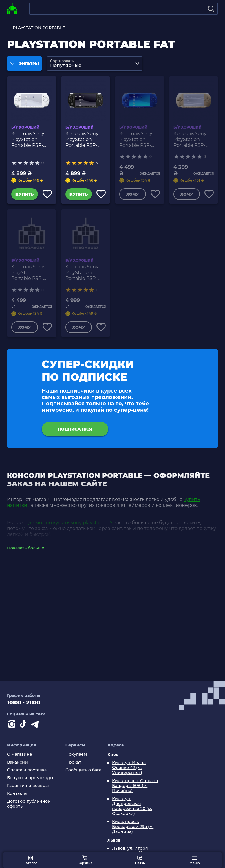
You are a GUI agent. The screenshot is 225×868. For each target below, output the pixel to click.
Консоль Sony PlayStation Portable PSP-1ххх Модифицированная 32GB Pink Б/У (32, 273)
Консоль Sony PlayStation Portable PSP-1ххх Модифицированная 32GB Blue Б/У (140, 140)
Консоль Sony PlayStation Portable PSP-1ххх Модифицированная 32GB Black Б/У (86, 140)
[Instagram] (13, 725)
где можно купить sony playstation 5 (69, 523)
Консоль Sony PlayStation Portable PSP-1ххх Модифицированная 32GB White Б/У (32, 140)
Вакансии (17, 762)
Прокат (73, 762)
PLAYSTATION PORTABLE (39, 28)
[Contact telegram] (36, 725)
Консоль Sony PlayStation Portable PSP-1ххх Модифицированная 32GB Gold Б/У (194, 140)
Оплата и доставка (27, 770)
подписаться (75, 429)
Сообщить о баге (84, 770)
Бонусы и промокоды (30, 778)
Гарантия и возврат (28, 786)
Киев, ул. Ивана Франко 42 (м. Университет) (129, 768)
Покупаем (76, 754)
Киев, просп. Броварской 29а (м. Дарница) (133, 827)
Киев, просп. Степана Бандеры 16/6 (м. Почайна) (135, 786)
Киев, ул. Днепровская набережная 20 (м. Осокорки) (132, 806)
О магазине (20, 754)
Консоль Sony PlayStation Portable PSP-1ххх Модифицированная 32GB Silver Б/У (86, 273)
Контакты (17, 794)
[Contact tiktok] (24, 725)
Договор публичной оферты (29, 804)
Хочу (132, 194)
